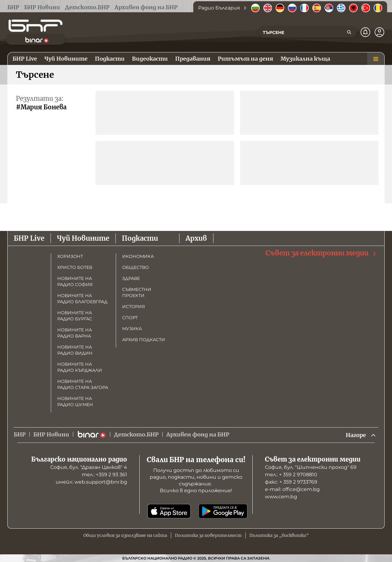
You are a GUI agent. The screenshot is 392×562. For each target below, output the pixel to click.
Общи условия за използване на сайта (125, 535)
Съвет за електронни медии (321, 253)
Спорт (130, 318)
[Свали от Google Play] (223, 511)
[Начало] (36, 26)
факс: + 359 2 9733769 (291, 482)
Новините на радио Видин (75, 350)
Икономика (138, 256)
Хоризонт (70, 256)
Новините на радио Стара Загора (83, 384)
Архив (196, 238)
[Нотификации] (365, 32)
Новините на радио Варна (75, 333)
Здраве (131, 278)
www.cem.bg (281, 497)
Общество (136, 267)
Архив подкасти (144, 340)
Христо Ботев (75, 267)
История (134, 307)
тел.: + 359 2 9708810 (291, 475)
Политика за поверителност (208, 535)
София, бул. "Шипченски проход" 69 (311, 467)
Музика (132, 329)
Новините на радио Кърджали (80, 367)
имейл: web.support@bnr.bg (91, 482)
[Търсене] (349, 32)
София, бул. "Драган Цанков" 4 (89, 467)
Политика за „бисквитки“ (279, 535)
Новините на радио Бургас (75, 316)
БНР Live (29, 238)
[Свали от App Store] (169, 511)
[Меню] (376, 59)
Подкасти (140, 238)
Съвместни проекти (137, 292)
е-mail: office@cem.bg (292, 489)
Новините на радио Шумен (75, 402)
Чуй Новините (83, 238)
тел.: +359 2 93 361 (104, 475)
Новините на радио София (75, 281)
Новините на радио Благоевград (82, 299)
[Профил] (379, 32)
